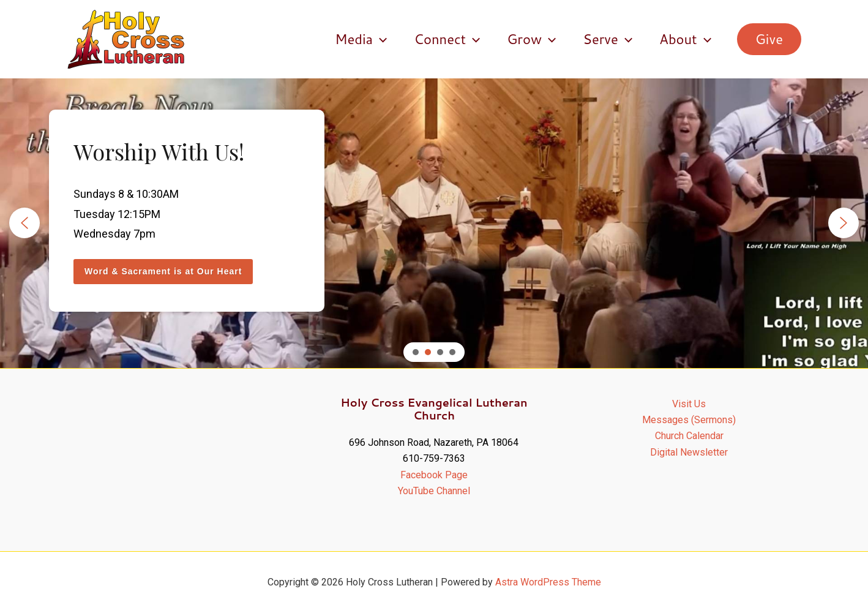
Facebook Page (434, 475)
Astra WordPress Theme (548, 582)
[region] (434, 223)
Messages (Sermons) (689, 420)
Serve (608, 39)
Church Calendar (689, 436)
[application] (380, 39)
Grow (531, 39)
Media (361, 39)
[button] (769, 39)
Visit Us (689, 404)
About (685, 39)
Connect (447, 39)
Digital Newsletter (689, 452)
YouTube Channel (434, 491)
